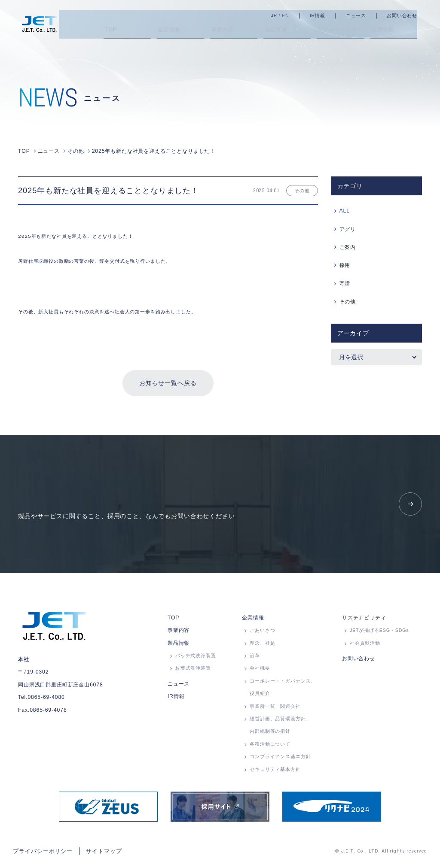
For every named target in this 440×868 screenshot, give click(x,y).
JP (284, 15)
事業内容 (179, 633)
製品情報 (179, 645)
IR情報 (327, 15)
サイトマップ (98, 853)
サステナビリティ (364, 620)
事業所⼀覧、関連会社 (275, 708)
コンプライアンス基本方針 (280, 759)
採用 (345, 264)
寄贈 (345, 282)
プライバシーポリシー (40, 853)
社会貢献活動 (365, 645)
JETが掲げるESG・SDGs (379, 633)
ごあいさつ (262, 633)
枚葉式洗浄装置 (193, 671)
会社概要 (260, 671)
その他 (348, 301)
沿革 (255, 658)
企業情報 (253, 620)
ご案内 (348, 246)
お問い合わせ (412, 15)
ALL (345, 210)
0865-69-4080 (46, 700)
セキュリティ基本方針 (275, 771)
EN (295, 15)
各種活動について (270, 746)
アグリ (348, 228)
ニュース (366, 15)
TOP (173, 620)
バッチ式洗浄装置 (196, 658)
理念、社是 (262, 645)
